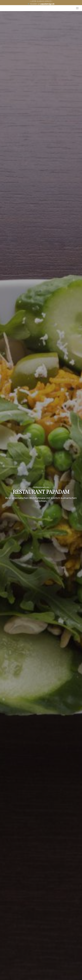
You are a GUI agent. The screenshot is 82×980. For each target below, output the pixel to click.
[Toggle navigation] (77, 8)
